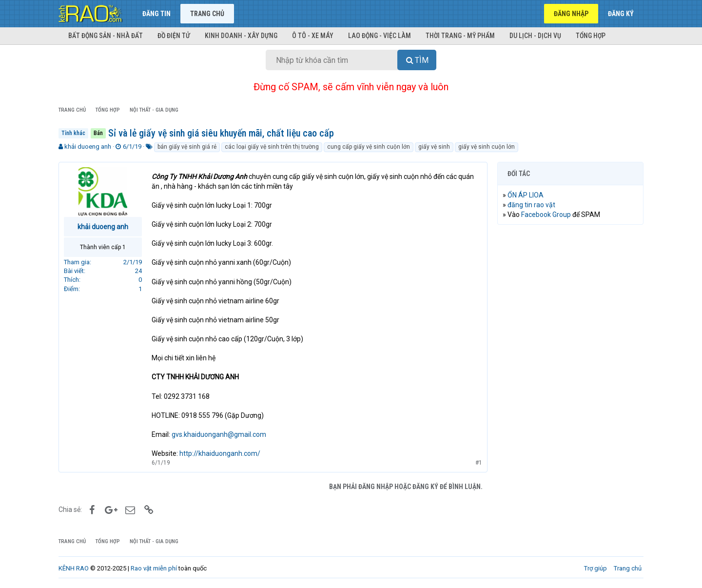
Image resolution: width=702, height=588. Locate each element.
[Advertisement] (570, 381)
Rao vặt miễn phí (154, 568)
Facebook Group (546, 215)
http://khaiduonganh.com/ (220, 453)
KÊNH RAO (74, 568)
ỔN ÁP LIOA (526, 195)
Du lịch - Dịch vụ (535, 36)
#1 (479, 463)
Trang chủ (207, 14)
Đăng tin (156, 14)
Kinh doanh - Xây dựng (241, 36)
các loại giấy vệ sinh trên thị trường (272, 147)
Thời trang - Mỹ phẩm (460, 36)
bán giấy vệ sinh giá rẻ (187, 147)
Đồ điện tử (174, 36)
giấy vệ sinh (434, 147)
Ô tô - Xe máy (313, 36)
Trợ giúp (595, 568)
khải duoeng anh (88, 147)
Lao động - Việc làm (380, 36)
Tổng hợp (591, 36)
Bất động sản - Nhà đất (106, 36)
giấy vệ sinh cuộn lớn (487, 147)
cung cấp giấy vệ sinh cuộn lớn (369, 147)
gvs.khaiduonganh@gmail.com (219, 434)
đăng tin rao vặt (531, 205)
